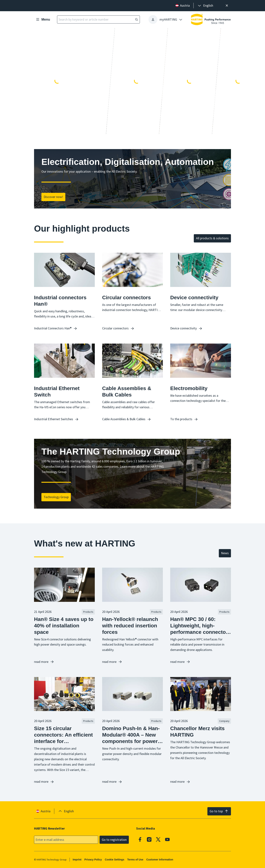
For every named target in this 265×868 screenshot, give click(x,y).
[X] (158, 840)
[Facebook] (140, 840)
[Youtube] (167, 840)
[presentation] (205, 6)
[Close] (227, 6)
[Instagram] (149, 840)
